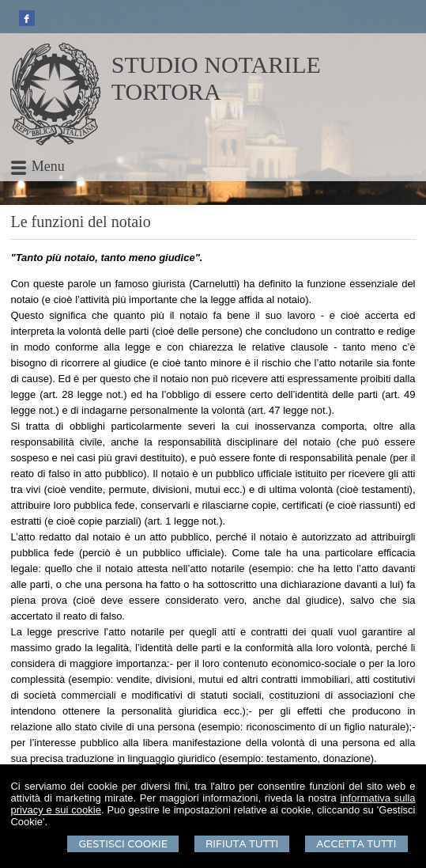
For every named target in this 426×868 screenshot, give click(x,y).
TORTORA (166, 91)
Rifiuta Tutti (242, 844)
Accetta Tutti (356, 844)
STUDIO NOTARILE (216, 64)
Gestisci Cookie (123, 844)
